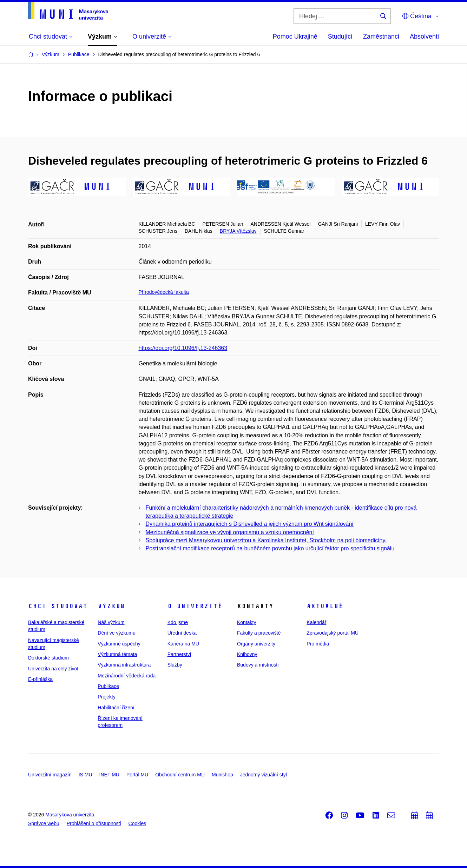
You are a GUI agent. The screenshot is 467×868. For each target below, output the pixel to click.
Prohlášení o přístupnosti (94, 823)
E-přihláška (40, 679)
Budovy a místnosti (258, 665)
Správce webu (44, 823)
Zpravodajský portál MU (333, 633)
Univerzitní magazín (50, 775)
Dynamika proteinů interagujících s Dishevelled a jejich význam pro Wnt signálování (250, 524)
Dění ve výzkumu (116, 633)
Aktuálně (325, 606)
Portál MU (137, 775)
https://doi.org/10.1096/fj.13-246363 (183, 348)
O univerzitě (195, 606)
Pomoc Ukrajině (295, 37)
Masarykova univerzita (70, 815)
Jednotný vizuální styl (264, 775)
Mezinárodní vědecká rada (127, 676)
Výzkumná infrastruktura (124, 665)
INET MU (109, 775)
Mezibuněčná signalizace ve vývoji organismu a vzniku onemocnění (230, 532)
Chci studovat (58, 606)
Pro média (318, 644)
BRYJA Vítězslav (238, 231)
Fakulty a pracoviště (259, 633)
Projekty (107, 697)
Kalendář (316, 622)
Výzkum (111, 606)
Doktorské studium (48, 658)
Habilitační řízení (116, 708)
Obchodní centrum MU (180, 775)
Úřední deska (182, 633)
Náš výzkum (111, 622)
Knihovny (247, 654)
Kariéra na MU (183, 644)
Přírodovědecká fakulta (164, 292)
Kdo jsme (178, 622)
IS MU (85, 775)
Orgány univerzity (256, 644)
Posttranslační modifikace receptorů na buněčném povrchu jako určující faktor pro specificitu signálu (270, 548)
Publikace (108, 686)
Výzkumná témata (117, 654)
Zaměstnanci (381, 37)
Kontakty (246, 622)
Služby (175, 665)
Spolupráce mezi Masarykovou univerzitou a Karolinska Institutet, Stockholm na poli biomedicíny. (266, 540)
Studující (340, 37)
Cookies (137, 823)
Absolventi (424, 37)
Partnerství (179, 654)
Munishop (222, 775)
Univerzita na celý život (53, 669)
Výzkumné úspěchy (119, 644)
